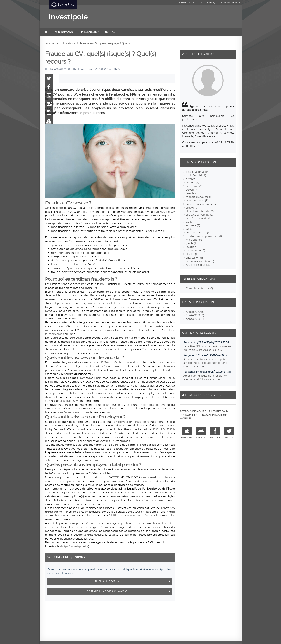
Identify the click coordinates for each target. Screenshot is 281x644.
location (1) (193, 247)
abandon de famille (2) (200, 211)
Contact (111, 32)
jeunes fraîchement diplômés (106, 303)
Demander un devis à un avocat (129, 591)
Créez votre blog (231, 3)
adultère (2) (193, 225)
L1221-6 (158, 429)
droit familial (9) (196, 175)
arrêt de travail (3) (197, 201)
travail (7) (192, 190)
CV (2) (190, 222)
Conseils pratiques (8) (199, 288)
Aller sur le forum (133, 581)
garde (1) (191, 243)
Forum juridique (208, 3)
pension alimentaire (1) (200, 261)
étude (87, 212)
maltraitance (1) (196, 240)
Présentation (90, 32)
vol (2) (190, 229)
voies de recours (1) (198, 233)
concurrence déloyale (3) (201, 204)
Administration (186, 3)
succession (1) (194, 258)
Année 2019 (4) (195, 315)
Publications (64, 32)
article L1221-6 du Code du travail (113, 362)
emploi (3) (192, 208)
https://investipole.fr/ (75, 546)
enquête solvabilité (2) (200, 215)
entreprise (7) (194, 186)
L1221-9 (170, 429)
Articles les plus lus (198, 265)
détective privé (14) (198, 172)
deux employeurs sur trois (90, 349)
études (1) (192, 254)
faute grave (71, 412)
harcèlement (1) (196, 251)
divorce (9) (193, 179)
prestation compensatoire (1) (204, 236)
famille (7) (192, 193)
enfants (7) (192, 183)
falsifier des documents (125, 515)
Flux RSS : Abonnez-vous (203, 395)
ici (162, 542)
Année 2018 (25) (196, 319)
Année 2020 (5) (195, 312)
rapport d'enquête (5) (199, 197)
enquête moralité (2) (199, 218)
